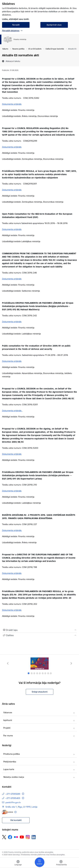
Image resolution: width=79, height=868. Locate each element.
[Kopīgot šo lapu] (39, 635)
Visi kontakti (16, 820)
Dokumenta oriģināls (12, 104)
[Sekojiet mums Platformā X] (4, 837)
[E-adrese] (8, 812)
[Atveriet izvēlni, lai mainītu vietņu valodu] (18, 863)
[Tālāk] (71, 663)
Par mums (8, 736)
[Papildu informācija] (23, 794)
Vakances (8, 712)
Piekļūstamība (10, 762)
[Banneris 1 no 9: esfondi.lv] (40, 663)
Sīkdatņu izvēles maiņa (14, 777)
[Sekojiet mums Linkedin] (34, 837)
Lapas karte (9, 769)
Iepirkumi (8, 720)
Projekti (7, 728)
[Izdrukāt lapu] (39, 630)
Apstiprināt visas (54, 25)
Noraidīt (16, 25)
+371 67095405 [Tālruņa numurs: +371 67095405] (13, 798)
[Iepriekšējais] (8, 663)
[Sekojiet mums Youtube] (22, 837)
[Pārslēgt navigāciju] (40, 862)
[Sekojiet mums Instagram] (28, 837)
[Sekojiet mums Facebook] (10, 837)
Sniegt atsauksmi (40, 692)
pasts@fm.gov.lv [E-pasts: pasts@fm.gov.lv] (13, 802)
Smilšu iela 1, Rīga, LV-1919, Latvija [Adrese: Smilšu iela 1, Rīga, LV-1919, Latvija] (21, 807)
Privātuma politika (12, 754)
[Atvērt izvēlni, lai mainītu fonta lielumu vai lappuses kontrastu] (61, 863)
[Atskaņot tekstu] (13, 61)
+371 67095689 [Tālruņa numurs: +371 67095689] (13, 794)
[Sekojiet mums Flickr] (16, 837)
